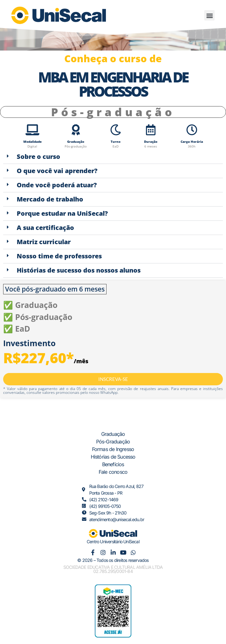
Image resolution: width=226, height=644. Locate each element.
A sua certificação (45, 228)
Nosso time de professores (59, 256)
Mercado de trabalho (50, 199)
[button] (209, 15)
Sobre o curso (38, 156)
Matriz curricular (44, 242)
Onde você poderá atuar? (57, 185)
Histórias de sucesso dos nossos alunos (79, 270)
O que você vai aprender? (57, 171)
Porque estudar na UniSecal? (62, 213)
